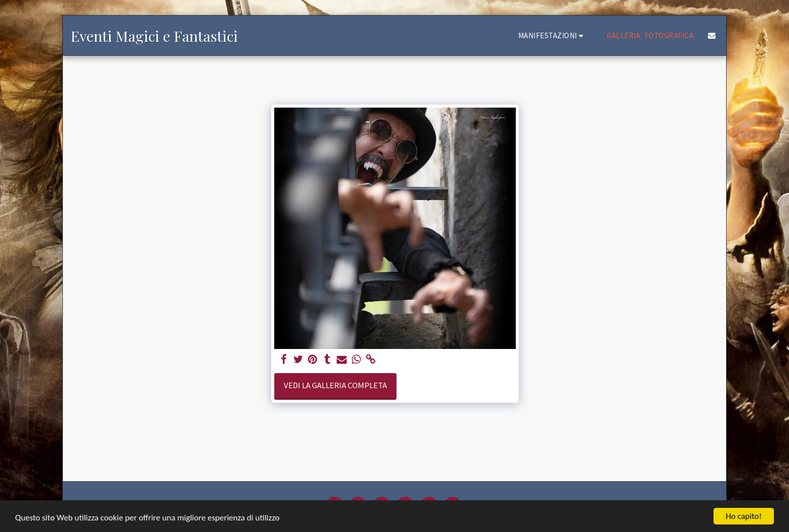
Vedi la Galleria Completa (335, 385)
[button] (553, 35)
